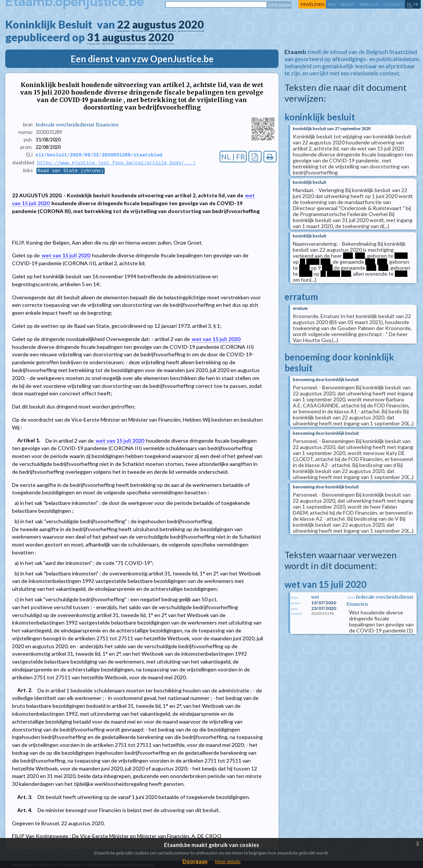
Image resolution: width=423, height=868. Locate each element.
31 (93, 37)
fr (416, 4)
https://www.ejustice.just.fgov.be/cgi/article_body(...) (116, 163)
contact (393, 4)
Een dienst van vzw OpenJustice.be (142, 59)
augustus (154, 24)
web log (369, 4)
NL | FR (233, 157)
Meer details (228, 861)
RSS (332, 4)
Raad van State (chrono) (71, 171)
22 (123, 24)
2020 (191, 24)
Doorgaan (195, 861)
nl (410, 4)
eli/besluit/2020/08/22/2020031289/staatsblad (99, 155)
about (348, 4)
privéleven (312, 4)
